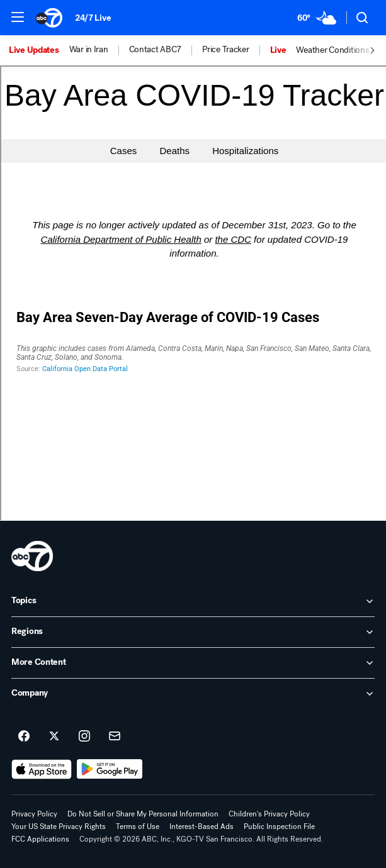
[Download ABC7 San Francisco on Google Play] (110, 769)
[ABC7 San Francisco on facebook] (24, 737)
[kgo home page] (32, 556)
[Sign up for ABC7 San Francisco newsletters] (115, 737)
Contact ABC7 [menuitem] (156, 50)
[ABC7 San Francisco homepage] (49, 18)
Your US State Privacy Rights (59, 826)
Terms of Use (138, 826)
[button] (18, 17)
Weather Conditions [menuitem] (332, 50)
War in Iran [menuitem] (89, 50)
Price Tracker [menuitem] (225, 50)
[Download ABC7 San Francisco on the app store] (42, 769)
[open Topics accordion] (193, 601)
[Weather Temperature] (317, 18)
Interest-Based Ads (202, 826)
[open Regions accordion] (193, 632)
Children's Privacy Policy (269, 814)
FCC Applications (40, 839)
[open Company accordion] (193, 694)
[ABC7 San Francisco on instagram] (84, 737)
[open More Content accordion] (193, 663)
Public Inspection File (279, 826)
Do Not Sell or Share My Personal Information (143, 814)
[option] (39, 50)
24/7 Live (93, 18)
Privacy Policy (34, 814)
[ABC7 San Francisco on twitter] (54, 737)
